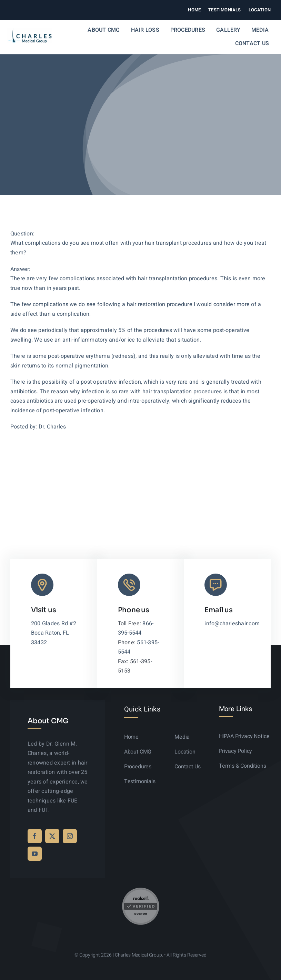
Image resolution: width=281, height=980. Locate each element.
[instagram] (70, 836)
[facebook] (35, 836)
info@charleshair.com (232, 624)
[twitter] (52, 836)
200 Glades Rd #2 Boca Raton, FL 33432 (54, 633)
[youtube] (35, 854)
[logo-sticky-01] (29, 31)
